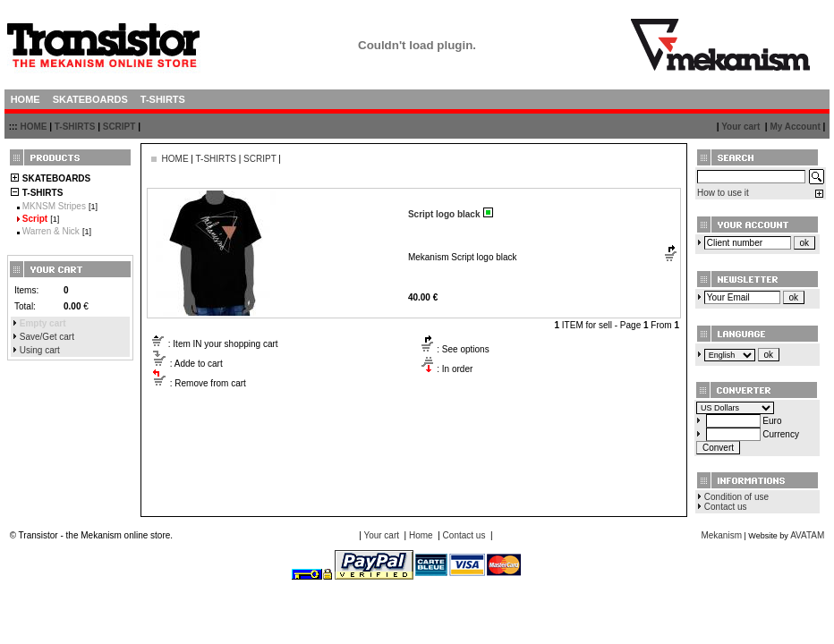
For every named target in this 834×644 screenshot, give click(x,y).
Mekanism (721, 535)
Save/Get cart (47, 337)
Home (421, 535)
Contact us (726, 507)
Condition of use (736, 497)
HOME (33, 127)
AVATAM (807, 535)
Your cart (740, 127)
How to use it (723, 193)
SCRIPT (119, 127)
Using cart (40, 350)
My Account (795, 127)
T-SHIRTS (75, 127)
